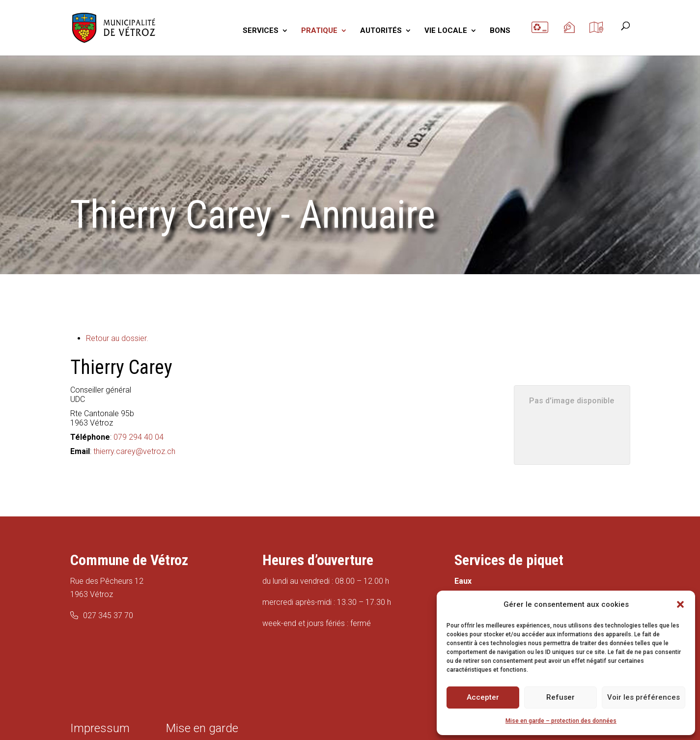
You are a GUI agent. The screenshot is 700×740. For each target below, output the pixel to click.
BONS (500, 31)
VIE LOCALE (446, 31)
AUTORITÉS (381, 31)
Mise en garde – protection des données (561, 721)
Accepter (483, 697)
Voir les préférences (644, 697)
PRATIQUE (319, 31)
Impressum (100, 728)
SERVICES (261, 31)
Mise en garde (202, 728)
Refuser (560, 697)
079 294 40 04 (139, 437)
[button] (680, 604)
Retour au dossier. (117, 338)
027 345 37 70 (108, 615)
